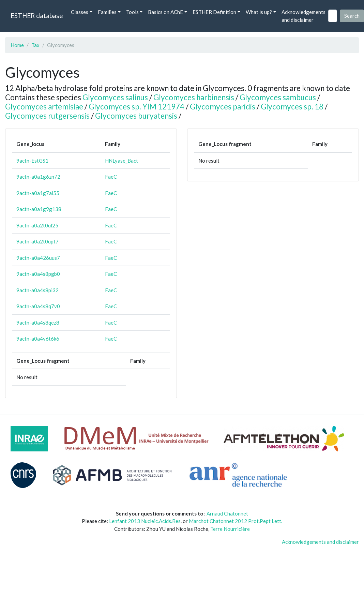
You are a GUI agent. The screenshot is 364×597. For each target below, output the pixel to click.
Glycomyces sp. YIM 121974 (136, 107)
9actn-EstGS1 (32, 161)
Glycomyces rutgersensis (47, 116)
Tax (35, 45)
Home (17, 45)
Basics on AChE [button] (165, 12)
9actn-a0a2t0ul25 (37, 225)
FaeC (111, 177)
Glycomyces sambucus (278, 97)
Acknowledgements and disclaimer (304, 16)
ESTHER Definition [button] (214, 12)
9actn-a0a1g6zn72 (38, 177)
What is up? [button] (259, 12)
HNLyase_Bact (122, 161)
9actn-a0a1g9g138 (39, 209)
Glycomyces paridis (223, 107)
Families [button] (107, 12)
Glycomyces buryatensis (136, 116)
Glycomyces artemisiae (44, 107)
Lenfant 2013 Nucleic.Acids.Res (145, 521)
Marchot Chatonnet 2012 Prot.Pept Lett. (236, 521)
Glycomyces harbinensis (194, 97)
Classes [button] (80, 12)
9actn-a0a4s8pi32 (37, 290)
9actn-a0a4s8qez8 (38, 323)
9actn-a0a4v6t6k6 (38, 339)
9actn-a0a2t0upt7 (37, 241)
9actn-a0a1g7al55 (38, 193)
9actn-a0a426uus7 (38, 258)
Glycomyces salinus (115, 97)
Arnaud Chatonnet (227, 513)
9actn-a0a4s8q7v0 (38, 306)
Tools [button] (132, 12)
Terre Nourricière (230, 529)
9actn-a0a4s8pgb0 (38, 274)
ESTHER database (37, 16)
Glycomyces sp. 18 (292, 107)
